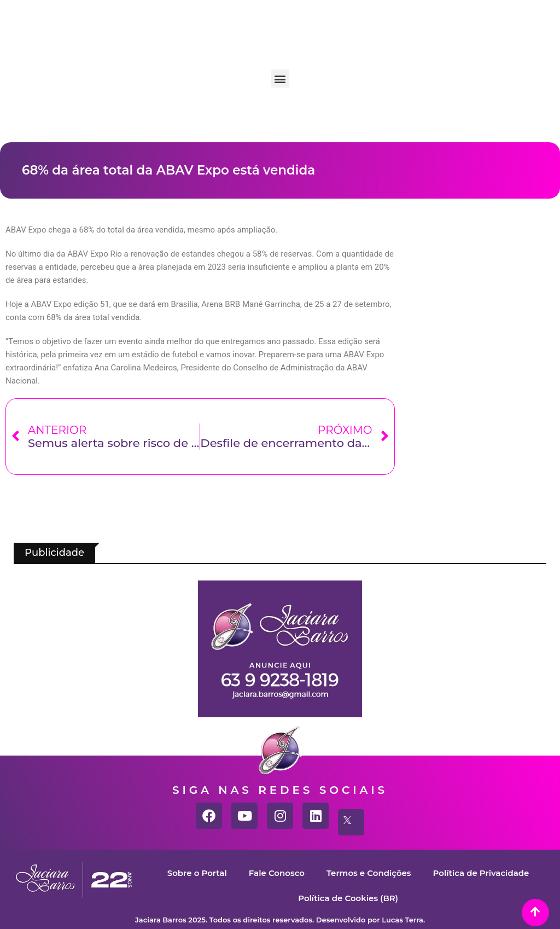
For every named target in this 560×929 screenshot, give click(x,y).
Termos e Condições (369, 873)
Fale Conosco (276, 873)
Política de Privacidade (481, 873)
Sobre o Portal (197, 873)
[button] (280, 79)
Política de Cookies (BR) (348, 898)
